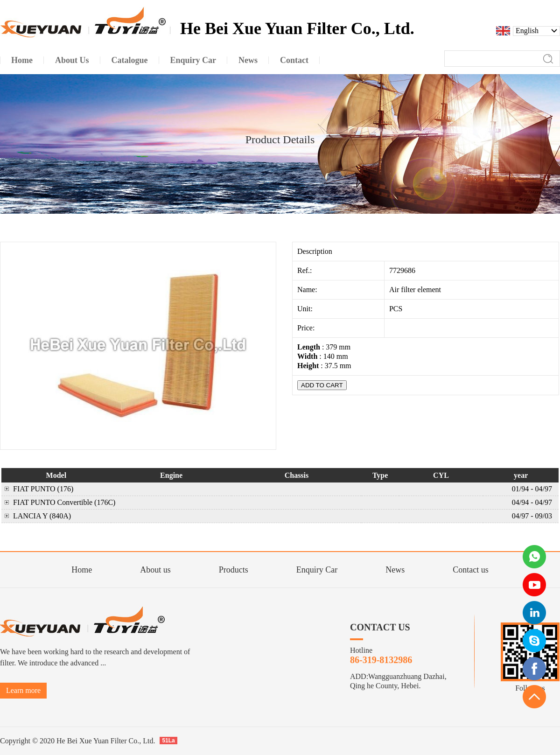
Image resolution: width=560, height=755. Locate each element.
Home (82, 570)
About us (155, 570)
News (395, 570)
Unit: (306, 309)
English (527, 31)
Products (234, 570)
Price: (307, 328)
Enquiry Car (317, 570)
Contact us (471, 570)
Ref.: (306, 270)
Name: (308, 290)
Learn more (23, 690)
